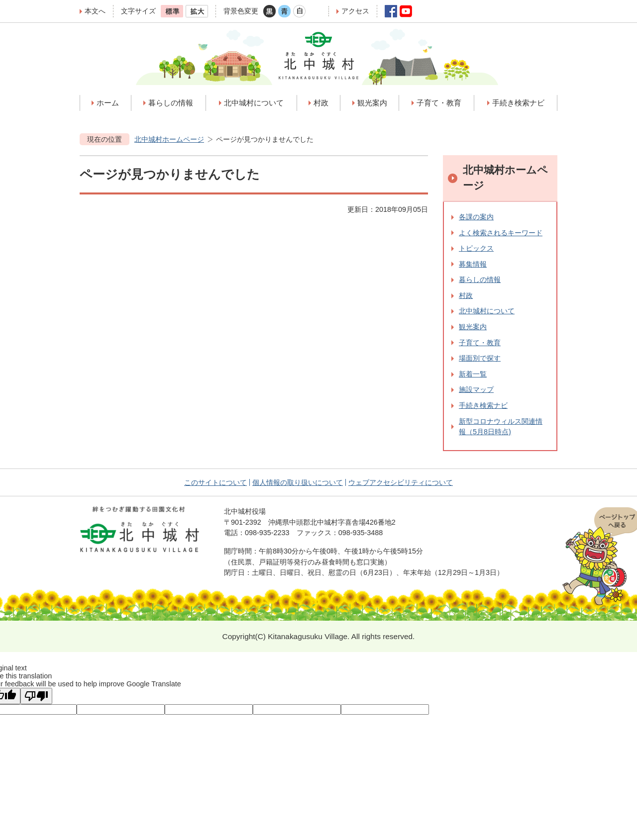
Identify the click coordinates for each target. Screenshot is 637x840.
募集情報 (473, 264)
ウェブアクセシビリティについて (401, 482)
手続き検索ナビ (483, 405)
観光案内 (473, 327)
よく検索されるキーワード (501, 233)
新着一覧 (473, 374)
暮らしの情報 (480, 280)
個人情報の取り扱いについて (298, 482)
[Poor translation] (36, 696)
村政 (466, 295)
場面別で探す (480, 358)
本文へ (95, 11)
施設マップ (476, 389)
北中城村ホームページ (169, 139)
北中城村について (487, 311)
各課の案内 (476, 217)
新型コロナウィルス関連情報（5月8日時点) (501, 427)
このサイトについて (215, 482)
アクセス (355, 11)
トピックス (476, 248)
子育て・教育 (480, 343)
